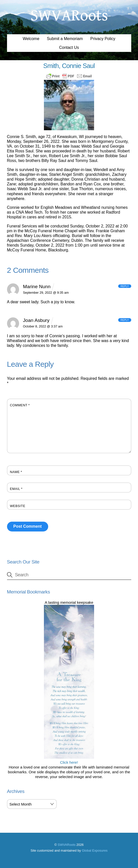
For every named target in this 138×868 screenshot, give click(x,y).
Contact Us (69, 47)
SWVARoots (67, 845)
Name (16, 472)
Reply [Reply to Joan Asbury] (125, 320)
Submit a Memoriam (65, 39)
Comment (20, 405)
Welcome (31, 39)
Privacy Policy (103, 39)
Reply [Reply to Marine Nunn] (125, 286)
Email (16, 489)
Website (18, 506)
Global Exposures (95, 850)
